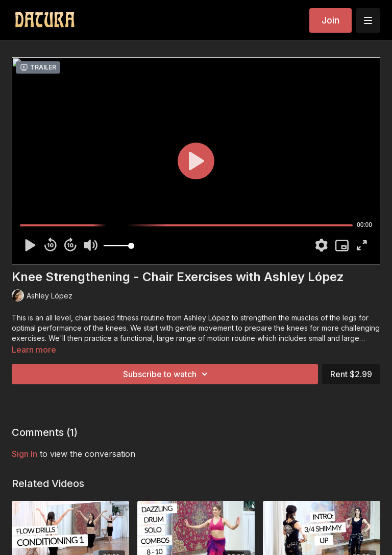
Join (330, 20)
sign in (24, 454)
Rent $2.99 (351, 374)
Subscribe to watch (167, 374)
